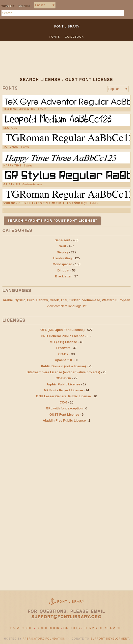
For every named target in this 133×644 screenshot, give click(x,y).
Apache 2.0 (64, 360)
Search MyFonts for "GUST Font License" (52, 221)
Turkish (75, 300)
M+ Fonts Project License (63, 390)
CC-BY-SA (63, 378)
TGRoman (11, 147)
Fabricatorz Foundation (44, 639)
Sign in (24, 6)
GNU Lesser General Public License (63, 396)
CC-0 (63, 402)
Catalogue (21, 628)
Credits (72, 628)
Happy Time (13, 166)
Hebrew (42, 300)
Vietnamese (91, 300)
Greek (54, 300)
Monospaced (62, 264)
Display (62, 252)
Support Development (110, 639)
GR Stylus (12, 185)
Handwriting (63, 258)
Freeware (63, 348)
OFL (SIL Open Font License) (63, 330)
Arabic (8, 300)
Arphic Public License (63, 384)
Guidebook (74, 37)
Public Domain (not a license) (63, 366)
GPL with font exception (64, 408)
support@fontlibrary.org (66, 617)
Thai (64, 300)
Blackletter (63, 276)
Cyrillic (20, 300)
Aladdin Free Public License (64, 420)
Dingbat (63, 270)
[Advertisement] (66, 63)
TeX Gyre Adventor (19, 109)
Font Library (71, 602)
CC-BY (63, 354)
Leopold (11, 128)
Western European (116, 300)
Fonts (55, 37)
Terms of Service (103, 628)
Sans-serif (63, 240)
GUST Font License (64, 415)
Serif (63, 246)
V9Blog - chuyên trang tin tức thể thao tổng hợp (46, 203)
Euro (31, 300)
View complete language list (66, 306)
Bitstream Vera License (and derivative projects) (63, 372)
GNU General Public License (62, 336)
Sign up (8, 6)
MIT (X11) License (63, 342)
